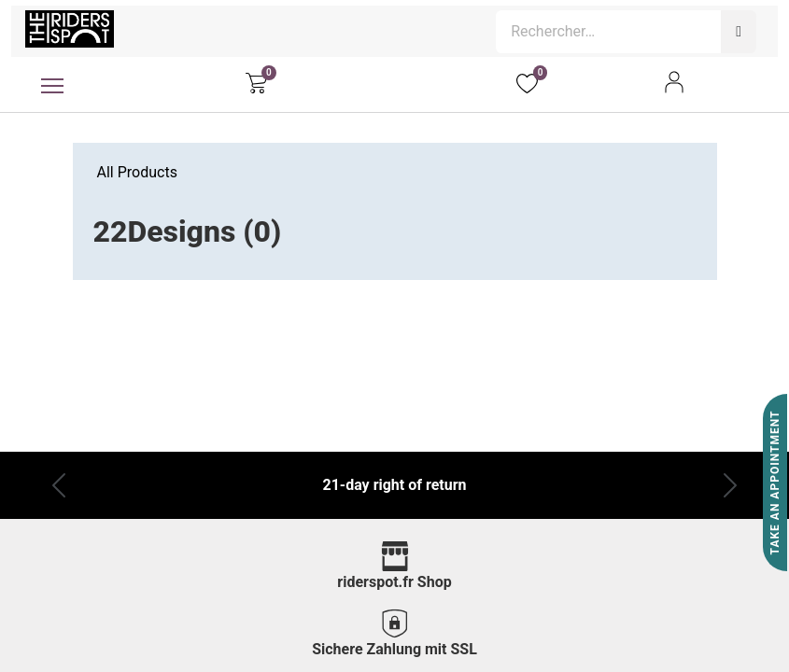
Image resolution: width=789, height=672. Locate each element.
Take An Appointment (775, 483)
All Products (137, 172)
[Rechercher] (739, 32)
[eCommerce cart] (256, 82)
